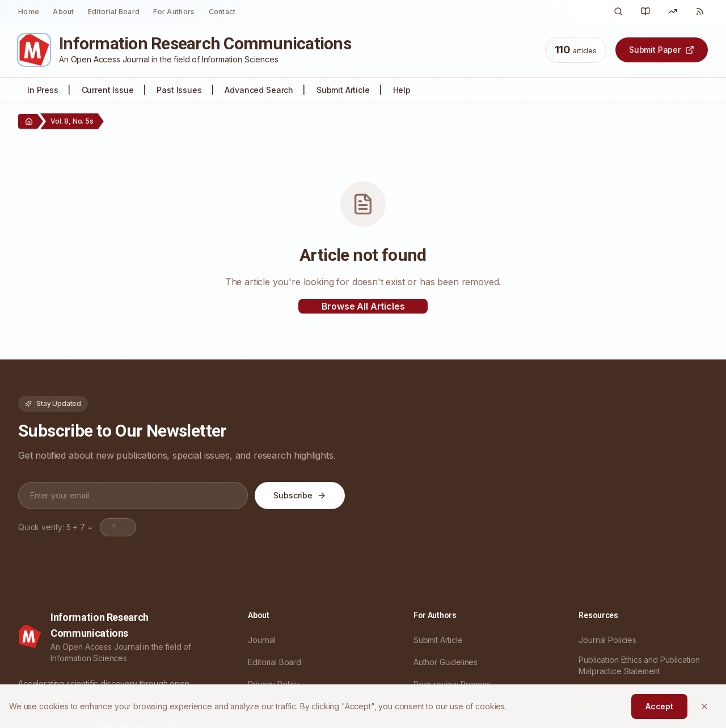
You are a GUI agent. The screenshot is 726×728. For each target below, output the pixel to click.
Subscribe (300, 495)
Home (29, 12)
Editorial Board (114, 12)
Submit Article (343, 90)
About (64, 12)
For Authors (174, 12)
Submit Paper (662, 50)
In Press (43, 90)
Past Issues (179, 90)
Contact (222, 12)
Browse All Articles (363, 306)
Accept (659, 706)
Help (402, 90)
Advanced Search (259, 90)
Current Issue (108, 90)
